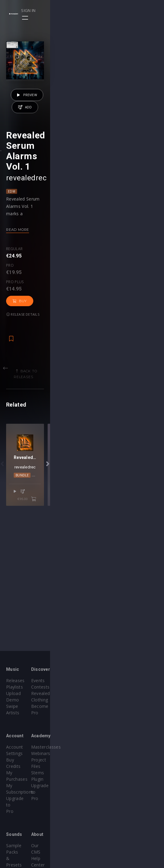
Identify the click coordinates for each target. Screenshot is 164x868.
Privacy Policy (102, 826)
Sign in (137, 10)
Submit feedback (106, 833)
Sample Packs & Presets (31, 807)
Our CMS (97, 807)
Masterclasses (103, 740)
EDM (12, 262)
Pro (33, 320)
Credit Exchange (23, 820)
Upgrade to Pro (22, 766)
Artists (13, 706)
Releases (15, 680)
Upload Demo (21, 693)
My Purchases (21, 753)
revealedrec (26, 249)
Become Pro (101, 700)
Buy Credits (18, 747)
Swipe (12, 700)
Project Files (101, 753)
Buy (87, 325)
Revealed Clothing (107, 693)
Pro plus (59, 320)
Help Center (100, 813)
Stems (95, 760)
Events (95, 680)
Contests (98, 687)
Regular (14, 320)
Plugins (13, 813)
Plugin (95, 766)
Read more (18, 300)
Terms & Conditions (109, 820)
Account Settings (24, 740)
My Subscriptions (24, 760)
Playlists (15, 687)
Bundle (76, 595)
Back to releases (84, 382)
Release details (119, 325)
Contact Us (100, 839)
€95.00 (141, 611)
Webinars (98, 747)
